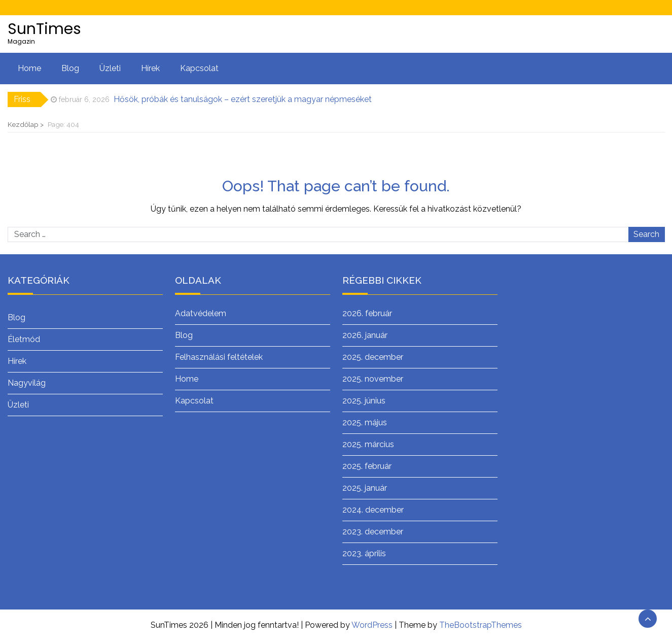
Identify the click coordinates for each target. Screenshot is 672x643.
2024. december (373, 510)
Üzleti (110, 68)
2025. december (373, 357)
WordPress (372, 625)
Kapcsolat (199, 68)
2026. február (367, 313)
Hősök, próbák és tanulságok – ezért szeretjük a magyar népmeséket (243, 99)
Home (29, 68)
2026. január (365, 335)
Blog (70, 68)
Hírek (150, 68)
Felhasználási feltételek (219, 357)
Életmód (24, 339)
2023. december (373, 532)
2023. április (364, 553)
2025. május (365, 422)
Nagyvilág (27, 383)
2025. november (373, 379)
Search (646, 234)
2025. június (364, 401)
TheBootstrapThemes (481, 625)
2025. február (367, 466)
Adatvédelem (201, 313)
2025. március (368, 444)
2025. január (365, 488)
